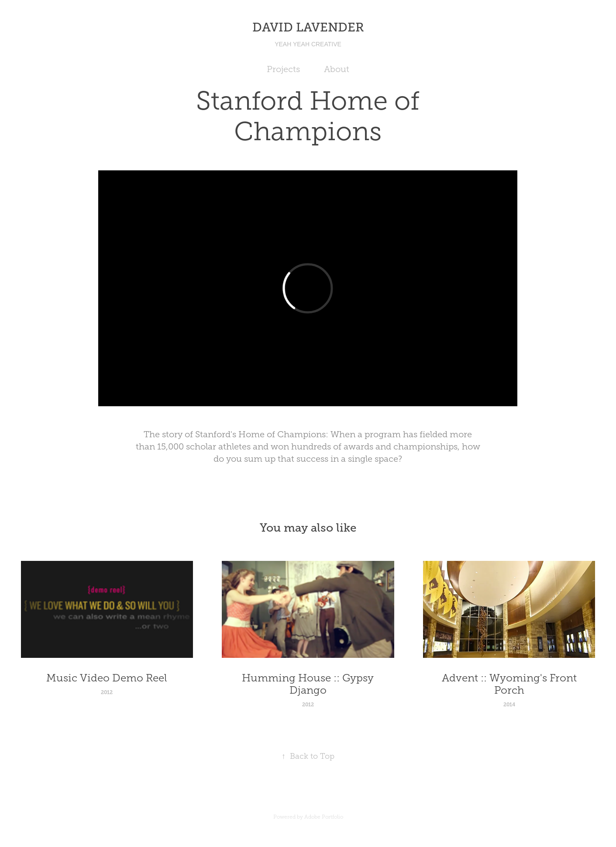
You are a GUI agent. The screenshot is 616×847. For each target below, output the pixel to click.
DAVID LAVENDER (308, 27)
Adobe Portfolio (324, 817)
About (337, 69)
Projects (283, 69)
